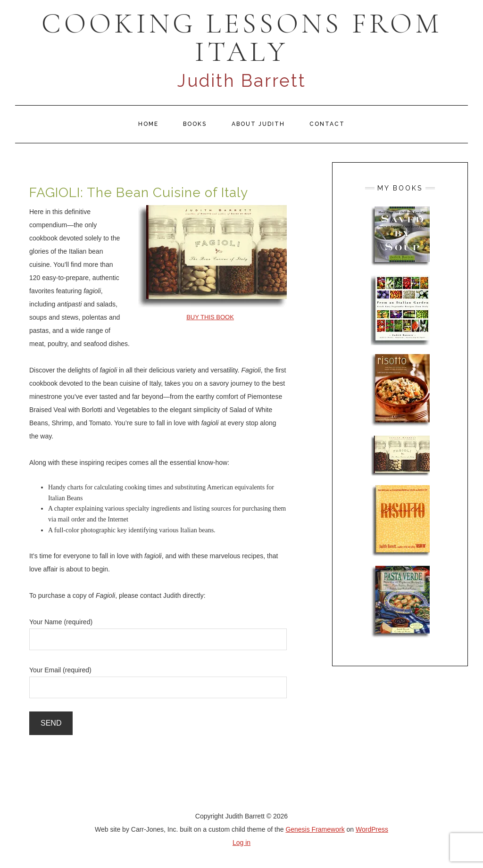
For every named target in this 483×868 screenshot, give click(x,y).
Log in (241, 843)
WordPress (372, 829)
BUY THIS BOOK (210, 317)
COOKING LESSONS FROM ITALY (242, 38)
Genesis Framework (315, 829)
